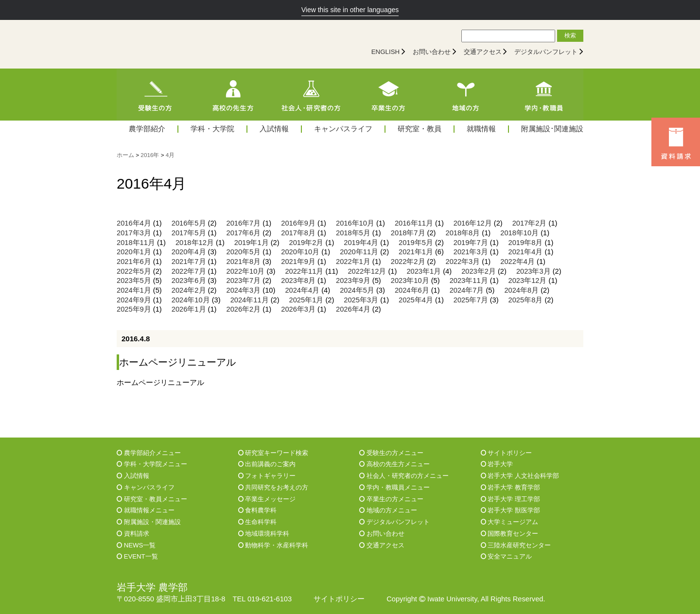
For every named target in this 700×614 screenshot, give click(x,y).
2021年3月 (471, 252)
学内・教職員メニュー (394, 487)
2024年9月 (134, 300)
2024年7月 (467, 290)
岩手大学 (497, 464)
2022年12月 (367, 271)
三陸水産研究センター (516, 545)
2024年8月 (521, 290)
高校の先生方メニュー (394, 464)
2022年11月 (304, 271)
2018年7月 (408, 233)
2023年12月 (528, 281)
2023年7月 (244, 281)
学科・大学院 (212, 129)
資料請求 (133, 534)
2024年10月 (191, 300)
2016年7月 (244, 223)
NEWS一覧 (136, 545)
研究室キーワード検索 (273, 453)
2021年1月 (416, 252)
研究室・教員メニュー (152, 499)
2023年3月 (534, 271)
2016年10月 (355, 223)
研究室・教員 (420, 129)
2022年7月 (189, 271)
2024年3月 (244, 290)
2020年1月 (134, 252)
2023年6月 (189, 281)
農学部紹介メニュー (149, 453)
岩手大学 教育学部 (510, 487)
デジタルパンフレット (546, 52)
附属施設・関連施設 (149, 522)
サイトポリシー (507, 453)
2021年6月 (134, 262)
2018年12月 (195, 243)
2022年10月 (246, 271)
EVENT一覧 (137, 556)
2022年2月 (408, 262)
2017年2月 (530, 223)
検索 (570, 35)
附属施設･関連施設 (552, 129)
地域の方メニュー (388, 510)
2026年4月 (353, 309)
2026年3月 (298, 309)
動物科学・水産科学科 (273, 545)
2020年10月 (300, 252)
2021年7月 (189, 262)
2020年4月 (189, 252)
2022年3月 (463, 262)
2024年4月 (302, 290)
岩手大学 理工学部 (510, 499)
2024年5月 (357, 290)
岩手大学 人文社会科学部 (520, 476)
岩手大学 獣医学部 (510, 510)
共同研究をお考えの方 (273, 487)
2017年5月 (189, 233)
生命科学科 (258, 522)
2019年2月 (306, 243)
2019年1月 (252, 243)
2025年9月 (134, 309)
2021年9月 (298, 262)
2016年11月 (414, 223)
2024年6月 (412, 290)
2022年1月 (353, 262)
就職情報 (481, 129)
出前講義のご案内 (267, 464)
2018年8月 (463, 233)
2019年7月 (471, 243)
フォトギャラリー (267, 476)
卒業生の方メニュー (391, 499)
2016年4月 (134, 223)
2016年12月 (473, 223)
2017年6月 (244, 233)
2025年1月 (306, 300)
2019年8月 (526, 243)
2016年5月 (189, 223)
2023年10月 (410, 281)
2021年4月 (526, 252)
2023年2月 (479, 271)
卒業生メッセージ (267, 499)
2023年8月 (298, 281)
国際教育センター (510, 534)
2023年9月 (353, 281)
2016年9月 (298, 223)
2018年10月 (519, 233)
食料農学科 (258, 510)
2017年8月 (298, 233)
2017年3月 (134, 233)
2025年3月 (361, 300)
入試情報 (274, 129)
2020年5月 (244, 252)
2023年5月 (134, 281)
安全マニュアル (507, 556)
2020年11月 (359, 252)
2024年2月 (189, 290)
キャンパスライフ (343, 129)
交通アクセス (483, 52)
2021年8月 (244, 262)
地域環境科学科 (264, 534)
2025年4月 (416, 300)
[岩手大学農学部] (202, 44)
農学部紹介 (147, 129)
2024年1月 (134, 290)
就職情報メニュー (146, 510)
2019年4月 (361, 243)
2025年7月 (471, 300)
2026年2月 (244, 309)
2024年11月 (250, 300)
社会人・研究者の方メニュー (404, 476)
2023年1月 (424, 271)
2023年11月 (469, 281)
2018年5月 (353, 233)
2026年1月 (189, 309)
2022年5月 (134, 271)
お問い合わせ (432, 52)
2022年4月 (517, 262)
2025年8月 (526, 300)
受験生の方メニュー (391, 453)
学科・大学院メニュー (152, 464)
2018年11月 (136, 243)
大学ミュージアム (510, 522)
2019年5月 (416, 243)
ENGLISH (386, 52)
